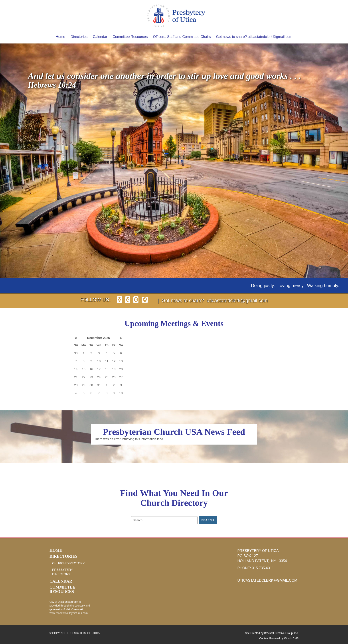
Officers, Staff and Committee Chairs (182, 37)
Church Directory (68, 563)
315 (255, 568)
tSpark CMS (291, 638)
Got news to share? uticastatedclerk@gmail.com (254, 37)
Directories (79, 37)
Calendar (100, 37)
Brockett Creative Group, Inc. (281, 633)
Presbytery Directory (63, 572)
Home (60, 37)
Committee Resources (130, 37)
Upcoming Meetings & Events (174, 324)
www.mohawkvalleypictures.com (69, 613)
